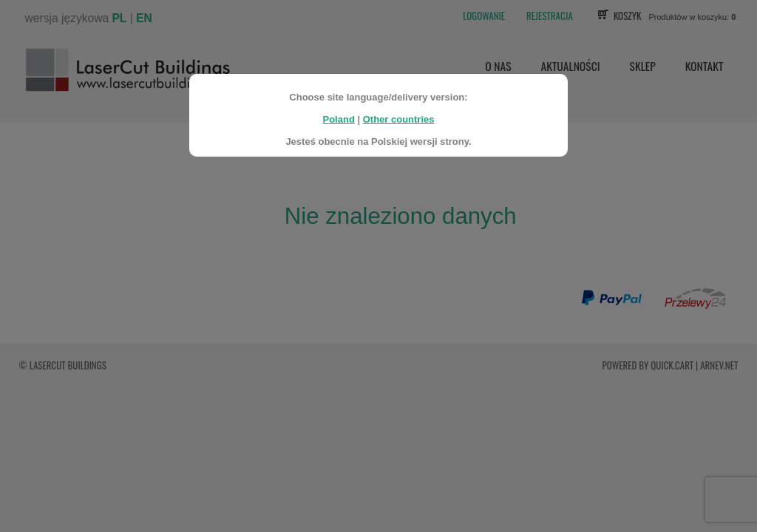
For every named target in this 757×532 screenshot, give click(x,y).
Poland (338, 115)
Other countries (399, 115)
